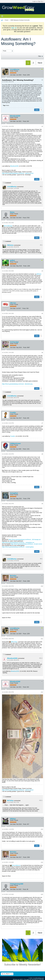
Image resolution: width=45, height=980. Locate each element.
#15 (42, 894)
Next (40, 63)
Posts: (25, 75)
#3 (42, 223)
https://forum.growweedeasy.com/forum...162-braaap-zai (25, 540)
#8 (42, 454)
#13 (42, 829)
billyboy (13, 819)
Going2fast (14, 493)
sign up (14, 28)
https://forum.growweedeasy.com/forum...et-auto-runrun (26, 544)
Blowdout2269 (15, 116)
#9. (41, 559)
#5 (42, 314)
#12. (41, 800)
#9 (42, 504)
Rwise (12, 212)
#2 (42, 126)
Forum (7, 20)
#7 (42, 423)
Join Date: (13, 75)
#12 (42, 692)
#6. (41, 396)
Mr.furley (13, 576)
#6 (42, 353)
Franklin (13, 413)
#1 (42, 80)
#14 (42, 862)
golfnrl (12, 260)
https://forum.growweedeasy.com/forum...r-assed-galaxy (18, 547)
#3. (41, 245)
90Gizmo (10, 245)
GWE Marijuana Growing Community (20, 20)
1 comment (8, 183)
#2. (41, 186)
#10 (42, 586)
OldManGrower (15, 444)
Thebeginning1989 (17, 884)
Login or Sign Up (38, 1)
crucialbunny (15, 69)
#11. (41, 658)
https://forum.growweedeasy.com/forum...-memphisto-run (18, 542)
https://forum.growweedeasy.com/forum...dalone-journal (18, 173)
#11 (42, 639)
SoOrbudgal (14, 342)
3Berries (13, 303)
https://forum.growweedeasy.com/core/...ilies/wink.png (17, 384)
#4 (42, 271)
